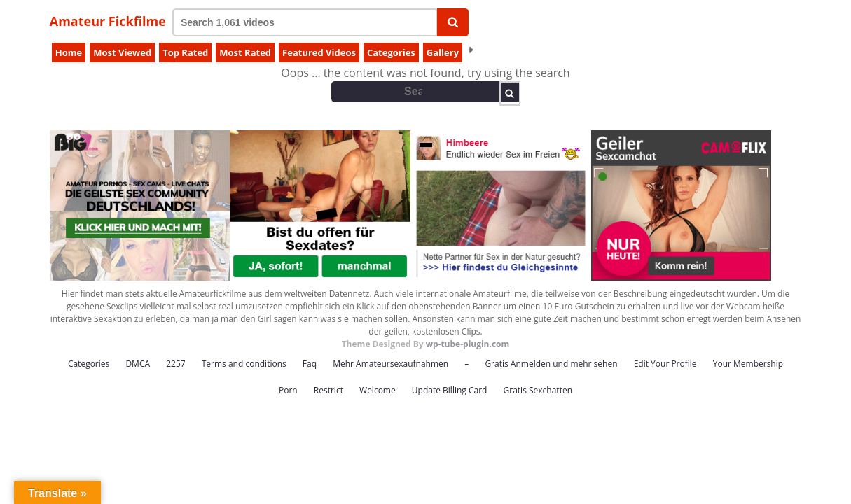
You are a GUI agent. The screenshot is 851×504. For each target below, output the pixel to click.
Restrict (328, 390)
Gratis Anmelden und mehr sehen (551, 364)
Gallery (443, 52)
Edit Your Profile (665, 364)
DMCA (138, 364)
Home (69, 52)
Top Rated (185, 52)
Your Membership (748, 364)
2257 (175, 364)
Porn (288, 390)
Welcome (378, 390)
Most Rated (245, 52)
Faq (310, 364)
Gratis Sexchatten (538, 390)
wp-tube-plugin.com (468, 344)
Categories (391, 52)
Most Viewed (122, 52)
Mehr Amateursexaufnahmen (390, 364)
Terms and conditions (244, 364)
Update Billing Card (450, 390)
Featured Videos (319, 52)
